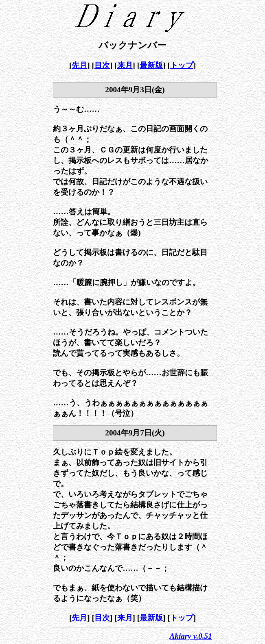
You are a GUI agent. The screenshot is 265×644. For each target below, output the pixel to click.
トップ (182, 65)
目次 (102, 65)
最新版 (151, 65)
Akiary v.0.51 (191, 636)
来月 (125, 65)
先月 (79, 65)
